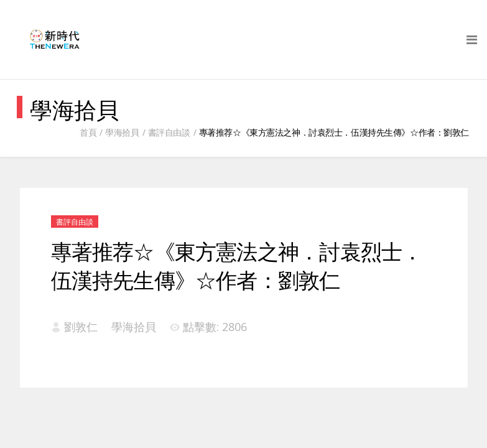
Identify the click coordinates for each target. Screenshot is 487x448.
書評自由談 (169, 132)
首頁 (88, 132)
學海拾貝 (122, 132)
